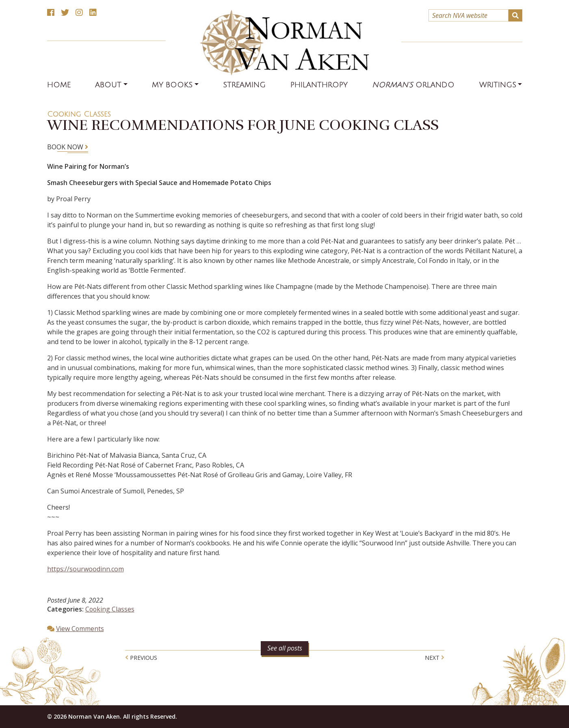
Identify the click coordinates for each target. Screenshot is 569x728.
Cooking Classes (79, 114)
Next (435, 657)
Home (59, 85)
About (108, 85)
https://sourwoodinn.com (85, 569)
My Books (172, 85)
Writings (498, 85)
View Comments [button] (80, 629)
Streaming (244, 85)
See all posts (285, 648)
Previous (141, 657)
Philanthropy (319, 85)
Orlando (413, 85)
